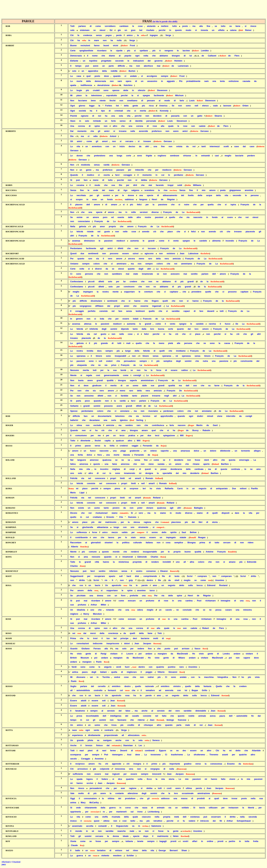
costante (119, 793)
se (216, 26)
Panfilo (254, 489)
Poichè (73, 116)
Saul (184, 532)
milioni (243, 489)
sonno (155, 532)
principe (125, 638)
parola (199, 788)
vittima (111, 798)
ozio (74, 71)
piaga (123, 451)
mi (140, 473)
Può (106, 755)
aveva (213, 716)
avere (96, 66)
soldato (185, 808)
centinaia (199, 469)
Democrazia (76, 56)
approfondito (167, 416)
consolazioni (83, 644)
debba (144, 180)
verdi (119, 667)
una (214, 81)
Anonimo (220, 580)
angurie (108, 667)
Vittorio (161, 672)
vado (215, 106)
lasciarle (239, 156)
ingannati (157, 306)
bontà (123, 370)
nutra (205, 361)
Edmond (211, 585)
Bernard (174, 850)
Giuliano (85, 649)
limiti (122, 478)
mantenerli (121, 812)
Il (71, 66)
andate (133, 76)
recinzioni (85, 46)
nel (99, 232)
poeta (223, 190)
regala (89, 375)
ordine (210, 841)
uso (195, 386)
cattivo (184, 370)
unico (105, 532)
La (71, 76)
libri (201, 522)
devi (135, 638)
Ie (194, 241)
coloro (97, 264)
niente (103, 101)
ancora (131, 259)
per (130, 170)
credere (133, 282)
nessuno (96, 557)
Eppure (163, 751)
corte (129, 156)
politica (126, 543)
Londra (226, 654)
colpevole (105, 769)
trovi (95, 638)
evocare (132, 601)
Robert (206, 628)
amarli (138, 478)
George (162, 850)
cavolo (169, 610)
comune (93, 552)
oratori (109, 361)
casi (217, 156)
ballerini (74, 420)
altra (192, 562)
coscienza (113, 633)
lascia (202, 808)
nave (74, 730)
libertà (251, 808)
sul (132, 812)
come (98, 26)
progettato (106, 61)
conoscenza (216, 764)
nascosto (198, 217)
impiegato (171, 537)
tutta (247, 841)
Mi (71, 96)
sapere (247, 658)
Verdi (74, 667)
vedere (141, 649)
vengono (169, 51)
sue (152, 386)
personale (151, 121)
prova (79, 716)
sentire (102, 571)
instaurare (233, 808)
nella (253, 798)
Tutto (73, 441)
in (170, 30)
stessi (103, 30)
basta (81, 380)
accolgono (152, 76)
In (196, 156)
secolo (73, 759)
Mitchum (179, 96)
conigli (249, 416)
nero (182, 667)
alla (201, 26)
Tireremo (214, 755)
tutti (222, 311)
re (104, 812)
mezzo (115, 532)
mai (159, 66)
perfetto (92, 311)
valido (125, 532)
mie (187, 779)
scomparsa (76, 755)
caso (236, 146)
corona (81, 126)
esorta (107, 175)
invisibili (167, 562)
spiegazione (169, 436)
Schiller (130, 856)
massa (184, 798)
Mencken (97, 614)
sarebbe (176, 311)
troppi (170, 185)
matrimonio (111, 522)
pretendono (100, 156)
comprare (202, 576)
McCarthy (94, 803)
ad (160, 690)
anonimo (249, 190)
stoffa (105, 817)
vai (91, 677)
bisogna (122, 380)
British (73, 658)
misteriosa (124, 562)
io (95, 469)
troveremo (156, 755)
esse (95, 199)
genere (79, 319)
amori (105, 141)
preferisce (108, 170)
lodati (136, 319)
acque (209, 195)
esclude (97, 425)
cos (81, 585)
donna (100, 596)
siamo (115, 513)
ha (79, 40)
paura (85, 672)
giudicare (97, 386)
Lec (140, 745)
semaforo (150, 690)
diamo (112, 56)
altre (139, 217)
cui (163, 175)
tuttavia (129, 841)
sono (106, 90)
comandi (102, 826)
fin (252, 716)
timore (99, 356)
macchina (209, 677)
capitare (244, 292)
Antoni (113, 136)
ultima (189, 788)
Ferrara (97, 649)
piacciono (176, 522)
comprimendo (150, 576)
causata (246, 81)
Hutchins (128, 85)
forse (95, 532)
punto (167, 649)
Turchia (106, 677)
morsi (93, 633)
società (82, 111)
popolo (128, 56)
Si (71, 180)
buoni (106, 46)
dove (106, 76)
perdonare (168, 411)
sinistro (177, 686)
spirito (173, 532)
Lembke (205, 51)
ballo (78, 850)
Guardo (74, 649)
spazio (112, 576)
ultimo (106, 821)
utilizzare (213, 808)
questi (148, 469)
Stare (73, 121)
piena (117, 489)
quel (89, 76)
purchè (120, 180)
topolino (93, 61)
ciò (155, 232)
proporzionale (111, 735)
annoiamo (207, 411)
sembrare (175, 156)
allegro (257, 451)
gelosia (83, 227)
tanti (204, 146)
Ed (111, 30)
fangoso (143, 199)
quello (172, 217)
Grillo (205, 690)
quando (117, 76)
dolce (196, 451)
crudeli (96, 90)
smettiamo (132, 101)
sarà (120, 81)
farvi (93, 571)
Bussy (195, 430)
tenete (140, 841)
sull (121, 576)
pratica (132, 436)
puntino (172, 667)
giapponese (235, 190)
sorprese (134, 489)
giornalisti (96, 543)
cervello (102, 686)
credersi (124, 446)
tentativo (101, 850)
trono (140, 812)
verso (97, 446)
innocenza (120, 769)
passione (163, 205)
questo (178, 30)
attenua (88, 324)
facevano (122, 720)
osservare (216, 817)
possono (114, 254)
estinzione (234, 81)
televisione (97, 96)
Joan (209, 788)
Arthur (94, 605)
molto (81, 793)
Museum (85, 658)
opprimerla (75, 812)
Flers (237, 56)
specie (150, 195)
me (99, 436)
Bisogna (191, 543)
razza (145, 808)
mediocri (121, 241)
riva (165, 190)
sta (188, 217)
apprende (117, 764)
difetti (120, 248)
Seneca (156, 740)
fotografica (223, 677)
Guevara (132, 517)
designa (149, 473)
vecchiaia (81, 195)
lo (169, 175)
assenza (76, 241)
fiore (123, 596)
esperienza (77, 735)
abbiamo (164, 56)
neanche (121, 831)
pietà (171, 343)
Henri (154, 199)
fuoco (228, 324)
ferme (113, 751)
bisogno (176, 56)
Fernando (148, 446)
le (133, 26)
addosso (165, 798)
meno (96, 180)
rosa (245, 619)
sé (93, 831)
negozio (202, 489)
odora (140, 610)
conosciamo (84, 221)
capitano (174, 292)
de (203, 56)
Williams (197, 185)
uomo (135, 386)
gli (99, 131)
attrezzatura (134, 735)
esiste (80, 217)
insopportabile (150, 552)
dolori (127, 644)
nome (95, 56)
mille (133, 212)
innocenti (157, 774)
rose (155, 126)
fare (86, 180)
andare (149, 654)
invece (73, 821)
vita (129, 116)
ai (86, 543)
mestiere (117, 856)
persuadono (130, 361)
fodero (105, 779)
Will (182, 436)
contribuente (81, 537)
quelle (208, 292)
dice (120, 779)
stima (79, 425)
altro (115, 126)
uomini (106, 195)
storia (215, 522)
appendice (93, 71)
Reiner (248, 30)
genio (89, 170)
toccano (152, 248)
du (208, 425)
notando (110, 610)
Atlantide (256, 751)
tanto (135, 329)
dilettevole (225, 451)
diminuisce (89, 241)
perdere (251, 156)
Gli (72, 141)
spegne (146, 96)
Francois (147, 319)
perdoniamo (87, 411)
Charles (154, 557)
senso (123, 121)
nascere (182, 425)
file (163, 576)
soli (100, 361)
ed (113, 217)
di (91, 26)
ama (123, 430)
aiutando (151, 26)
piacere (79, 205)
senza (99, 35)
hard (129, 576)
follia (112, 446)
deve (86, 386)
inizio (122, 146)
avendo (146, 232)
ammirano (121, 264)
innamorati (128, 557)
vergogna (155, 769)
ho (151, 489)
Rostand (223, 585)
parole (145, 585)
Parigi (103, 654)
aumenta (134, 241)
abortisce (148, 66)
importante (175, 764)
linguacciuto (122, 826)
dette (126, 90)
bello (133, 821)
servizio (111, 711)
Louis (192, 101)
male (188, 725)
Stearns (218, 116)
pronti (174, 841)
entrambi (206, 156)
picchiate (81, 596)
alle (179, 343)
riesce (253, 26)
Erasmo (231, 764)
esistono (171, 254)
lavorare (227, 106)
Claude (74, 845)
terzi (157, 436)
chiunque (148, 725)
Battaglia (198, 508)
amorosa (84, 464)
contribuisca (158, 425)
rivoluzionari (102, 513)
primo (78, 446)
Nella (73, 227)
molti (156, 638)
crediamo (97, 517)
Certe (73, 51)
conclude (187, 610)
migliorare (132, 672)
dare (237, 513)
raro (90, 259)
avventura (97, 146)
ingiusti (116, 774)
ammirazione (204, 793)
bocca (200, 585)
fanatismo (80, 711)
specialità (167, 473)
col (121, 690)
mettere (165, 26)
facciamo (83, 101)
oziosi (136, 254)
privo (114, 365)
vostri (186, 841)
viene (220, 416)
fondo (110, 199)
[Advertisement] (133, 9)
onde (96, 190)
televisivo (120, 416)
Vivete (73, 841)
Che (121, 517)
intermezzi (215, 146)
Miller (103, 605)
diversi (99, 269)
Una (72, 126)
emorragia (244, 460)
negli (167, 396)
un (126, 30)
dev (184, 751)
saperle (133, 380)
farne (217, 386)
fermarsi (112, 690)
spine (97, 126)
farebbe (125, 396)
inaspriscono (113, 644)
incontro (104, 469)
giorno (82, 106)
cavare (229, 610)
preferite (134, 596)
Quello (219, 686)
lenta (222, 81)
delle (200, 195)
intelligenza (116, 716)
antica (75, 672)
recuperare (100, 576)
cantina (189, 601)
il (88, 56)
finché (112, 101)
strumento (143, 527)
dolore (213, 451)
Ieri (144, 489)
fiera (100, 455)
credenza (88, 35)
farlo (182, 101)
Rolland (157, 498)
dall (188, 386)
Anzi (129, 755)
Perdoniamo (76, 248)
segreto (172, 585)
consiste (104, 311)
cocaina (80, 185)
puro (105, 217)
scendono (149, 190)
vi (142, 76)
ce (171, 751)
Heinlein (178, 61)
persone (255, 195)
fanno (97, 46)
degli (104, 329)
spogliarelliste (86, 51)
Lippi (82, 493)
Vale (72, 793)
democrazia (100, 81)
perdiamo (178, 175)
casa (79, 76)
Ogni (72, 106)
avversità (143, 131)
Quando (74, 175)
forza (159, 370)
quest (97, 821)
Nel (72, 460)
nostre (148, 217)
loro (152, 329)
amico (130, 35)
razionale (149, 686)
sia (97, 259)
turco (152, 591)
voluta (179, 146)
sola (121, 116)
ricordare (96, 601)
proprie (177, 552)
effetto (221, 30)
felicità (80, 232)
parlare (205, 274)
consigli (137, 375)
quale (171, 126)
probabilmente (193, 81)
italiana (149, 543)
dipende (125, 329)
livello (191, 195)
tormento (246, 451)
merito (113, 386)
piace (79, 96)
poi (140, 654)
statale (183, 537)
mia (81, 469)
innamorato (129, 473)
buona (161, 329)
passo (88, 446)
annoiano (125, 411)
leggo (92, 106)
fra (131, 585)
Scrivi (190, 576)
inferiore (113, 571)
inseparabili (120, 356)
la (138, 35)
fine (208, 26)
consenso (151, 571)
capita (108, 441)
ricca (151, 106)
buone (188, 552)
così (98, 375)
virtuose (187, 156)
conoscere (100, 478)
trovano (123, 131)
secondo (119, 61)
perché (162, 30)
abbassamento (170, 195)
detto (182, 585)
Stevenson (162, 90)
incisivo (147, 416)
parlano (82, 26)
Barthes (225, 464)
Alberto (74, 547)
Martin (199, 425)
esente (121, 217)
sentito (194, 274)
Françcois (163, 380)
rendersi (135, 552)
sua (115, 370)
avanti (225, 755)
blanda (127, 455)
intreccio (205, 821)
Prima (73, 638)
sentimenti (93, 254)
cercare (227, 543)
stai (150, 185)
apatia (73, 85)
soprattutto (112, 96)
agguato (171, 81)
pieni (90, 751)
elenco (205, 106)
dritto (254, 576)
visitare (114, 654)
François (245, 205)
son (193, 126)
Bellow (193, 532)
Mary (83, 803)
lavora (111, 537)
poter (140, 508)
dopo (146, 836)
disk (137, 576)
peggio (149, 672)
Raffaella (169, 489)
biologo (170, 720)
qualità (110, 380)
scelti (226, 146)
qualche (160, 667)
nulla (119, 40)
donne (80, 156)
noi (100, 116)
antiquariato (222, 489)
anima (73, 803)
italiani (103, 672)
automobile (242, 716)
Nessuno (74, 370)
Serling (140, 420)
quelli (165, 301)
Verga (168, 35)
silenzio (142, 90)
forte (113, 121)
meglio (228, 156)
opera (128, 81)
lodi (95, 370)
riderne (141, 720)
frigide (149, 156)
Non (72, 101)
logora (89, 779)
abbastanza (103, 527)
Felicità (74, 478)
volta (146, 56)
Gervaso (205, 131)
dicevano (81, 677)
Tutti (72, 26)
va (230, 26)
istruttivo (158, 821)
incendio (230, 241)
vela (140, 740)
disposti (225, 513)
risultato (150, 30)
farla (172, 425)
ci (125, 76)
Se (173, 106)
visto (159, 489)
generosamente (112, 375)
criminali (119, 111)
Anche (73, 745)
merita (143, 111)
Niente (73, 375)
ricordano (102, 51)
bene (238, 26)
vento (176, 241)
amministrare (147, 380)
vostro (139, 571)
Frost (132, 46)
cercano (129, 141)
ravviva (212, 324)
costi (169, 788)
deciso (132, 146)
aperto (206, 464)
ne (157, 282)
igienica (124, 420)
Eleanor (164, 571)
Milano (182, 658)
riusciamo (153, 411)
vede (78, 808)
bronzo (89, 745)
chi (107, 764)
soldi (180, 185)
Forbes (109, 106)
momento (82, 131)
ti (160, 51)
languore (82, 460)
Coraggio (86, 759)
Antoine (210, 552)
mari (82, 751)
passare (120, 170)
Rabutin (206, 430)
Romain (149, 478)
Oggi (72, 798)
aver (123, 788)
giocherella (88, 527)
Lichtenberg (154, 812)
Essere (73, 701)
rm (106, 580)
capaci (187, 311)
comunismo (81, 436)
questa (232, 460)
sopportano (112, 591)
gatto (200, 116)
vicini (116, 46)
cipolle (119, 51)
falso (128, 711)
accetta (90, 826)
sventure (148, 292)
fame (115, 464)
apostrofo (117, 585)
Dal (72, 131)
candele (203, 241)
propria (167, 817)
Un (107, 585)
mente (116, 292)
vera (167, 259)
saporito (165, 451)
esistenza (195, 817)
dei (109, 306)
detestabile (201, 711)
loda (102, 319)
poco (87, 401)
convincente (247, 361)
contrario (109, 730)
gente (135, 106)
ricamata (116, 817)
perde (119, 35)
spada (80, 779)
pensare (151, 101)
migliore (74, 614)
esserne (144, 306)
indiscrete (98, 644)
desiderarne (176, 469)
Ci (71, 274)
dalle (130, 217)
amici (107, 131)
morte (79, 81)
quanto (81, 259)
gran (133, 30)
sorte (171, 329)
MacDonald (182, 654)
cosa (168, 543)
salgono (135, 190)
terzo (122, 436)
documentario (105, 416)
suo (72, 605)
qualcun (120, 441)
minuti (210, 416)
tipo (103, 111)
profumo (150, 601)
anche (144, 711)
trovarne (156, 396)
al (120, 56)
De (237, 324)
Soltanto (74, 406)
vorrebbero (110, 26)
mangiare (162, 654)
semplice (168, 361)
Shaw (184, 850)
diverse (155, 212)
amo (259, 469)
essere (125, 254)
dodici (200, 416)
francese (182, 720)
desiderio (179, 460)
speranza (81, 356)
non (105, 40)
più (129, 51)
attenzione (133, 793)
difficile (121, 66)
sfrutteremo (199, 755)
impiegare (88, 292)
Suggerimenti (77, 576)
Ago (125, 190)
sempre (165, 76)
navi (104, 751)
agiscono (149, 254)
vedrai (117, 677)
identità (139, 121)
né (177, 356)
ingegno (154, 35)
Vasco (197, 649)
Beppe (195, 690)
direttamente (94, 735)
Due (234, 489)
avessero (175, 274)
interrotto (231, 416)
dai (85, 633)
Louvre (130, 654)
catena (233, 30)
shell (177, 580)
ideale (126, 836)
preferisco (157, 131)
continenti (150, 751)
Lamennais (183, 66)
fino (150, 649)
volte (82, 269)
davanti (211, 311)
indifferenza (86, 85)
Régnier (171, 199)
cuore (230, 217)
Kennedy (164, 111)
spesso (116, 90)
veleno (153, 451)
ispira (233, 205)
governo (158, 61)
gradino (188, 764)
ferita (80, 455)
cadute (202, 126)
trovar (234, 798)
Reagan (202, 537)
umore (205, 329)
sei (74, 633)
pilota (90, 740)
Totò (160, 633)
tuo (108, 638)
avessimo (89, 396)
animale (202, 716)
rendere (155, 562)
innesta (204, 30)
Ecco (149, 779)
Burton (132, 71)
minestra (247, 610)
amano (232, 562)
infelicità (94, 329)
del (149, 61)
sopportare (129, 292)
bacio (97, 585)
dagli (141, 269)
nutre (187, 205)
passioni (159, 217)
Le (71, 90)
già (119, 30)
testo (177, 576)
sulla (190, 585)
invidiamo (181, 351)
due (82, 254)
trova (114, 725)
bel (141, 30)
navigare (107, 740)
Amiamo (74, 264)
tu (88, 638)
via (163, 596)
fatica (73, 464)
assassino (152, 81)
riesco (81, 788)
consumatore (90, 798)
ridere (251, 543)
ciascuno (146, 817)
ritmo (136, 850)
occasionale (188, 793)
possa (218, 610)
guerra (112, 808)
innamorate (147, 274)
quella (211, 205)
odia (95, 136)
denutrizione (103, 85)
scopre (79, 199)
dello (164, 532)
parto (111, 66)
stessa (137, 522)
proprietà (137, 562)
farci (117, 175)
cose (140, 26)
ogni (137, 56)
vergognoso (86, 306)
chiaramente (91, 808)
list (117, 106)
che (103, 56)
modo (188, 30)
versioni (144, 212)
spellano (144, 51)
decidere (157, 116)
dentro (150, 580)
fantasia (207, 686)
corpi (132, 469)
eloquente (82, 365)
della (104, 71)
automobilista (83, 690)
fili (221, 821)
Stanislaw (128, 745)
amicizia (177, 259)
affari (195, 841)
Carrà (180, 489)
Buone (73, 46)
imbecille (140, 170)
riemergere (117, 755)
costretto (98, 690)
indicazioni (138, 61)
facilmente (159, 96)
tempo (78, 66)
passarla (175, 116)
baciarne (145, 638)
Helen (176, 836)
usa (113, 185)
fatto (164, 716)
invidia (90, 351)
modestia (86, 165)
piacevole (250, 232)
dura (99, 351)
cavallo (136, 716)
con (185, 116)
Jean (182, 254)
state (136, 274)
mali (128, 343)
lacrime (186, 51)
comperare (226, 576)
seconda (253, 817)
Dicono (74, 513)
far (124, 282)
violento (105, 856)
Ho (72, 654)
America (163, 106)
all (185, 562)
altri (147, 146)
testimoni (140, 311)
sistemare (85, 30)
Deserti (124, 751)
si (246, 26)
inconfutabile (92, 716)
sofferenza (82, 532)
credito (131, 725)
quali (217, 798)
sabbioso (129, 199)
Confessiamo (77, 282)
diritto (82, 580)
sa (209, 386)
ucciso (90, 783)
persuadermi (96, 788)
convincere (129, 287)
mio (204, 190)
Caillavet (212, 56)
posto (185, 26)
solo (72, 30)
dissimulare (96, 301)
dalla (144, 329)
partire (232, 841)
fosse (197, 460)
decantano (95, 420)
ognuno (85, 116)
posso (164, 469)
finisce (99, 745)
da (255, 81)
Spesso (74, 411)
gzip (131, 580)
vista (257, 677)
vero (110, 259)
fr (113, 580)
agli (102, 248)
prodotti (201, 798)
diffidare (99, 306)
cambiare (124, 26)
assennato (77, 826)
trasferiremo (177, 755)
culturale (138, 543)
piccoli (91, 282)
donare (150, 508)
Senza (73, 190)
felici (139, 205)
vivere (232, 779)
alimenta (216, 241)
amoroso (94, 460)
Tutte (73, 562)
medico (90, 175)
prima (202, 543)
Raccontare (76, 543)
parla (79, 401)
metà (177, 817)
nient (206, 460)
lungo (128, 351)
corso (128, 808)
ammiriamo (187, 264)
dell (88, 205)
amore (212, 190)
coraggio (128, 175)
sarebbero (117, 274)
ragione (147, 522)
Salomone (156, 826)
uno (72, 473)
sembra (129, 425)
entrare (119, 850)
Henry (86, 614)
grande (104, 343)
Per (72, 259)
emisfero (116, 686)
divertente (85, 441)
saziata (161, 464)
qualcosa (107, 460)
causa (227, 343)
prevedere (196, 292)
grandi (151, 241)
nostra (105, 292)
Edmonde (142, 557)
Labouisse (193, 254)
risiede (90, 232)
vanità (107, 165)
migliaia (116, 469)
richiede (97, 121)
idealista (81, 610)
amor (102, 227)
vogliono (162, 156)
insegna (137, 764)
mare (96, 40)
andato (183, 677)
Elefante (74, 61)
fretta (256, 841)
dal (244, 146)
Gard (215, 425)
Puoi (199, 601)
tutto (175, 26)
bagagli (163, 841)
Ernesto (110, 517)
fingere (155, 301)
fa (78, 35)
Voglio (73, 686)
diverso (189, 513)
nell (196, 106)
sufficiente (78, 774)
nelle (133, 131)
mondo (116, 552)
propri (117, 306)
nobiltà (114, 71)
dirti (135, 185)
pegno (109, 35)
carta (114, 420)
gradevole (135, 451)
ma (194, 26)
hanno (137, 301)
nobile (191, 716)
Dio (72, 136)
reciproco (80, 764)
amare (114, 205)
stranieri (109, 543)
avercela (169, 690)
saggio (135, 446)
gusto (107, 232)
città (97, 562)
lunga (120, 156)
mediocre (167, 170)
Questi (73, 254)
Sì (132, 513)
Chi (72, 35)
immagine (225, 601)
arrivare (186, 649)
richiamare (211, 601)
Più (181, 81)
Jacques (147, 644)
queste (224, 469)
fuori (127, 667)
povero (116, 508)
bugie (79, 90)
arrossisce (83, 769)
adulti (84, 701)
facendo (160, 185)
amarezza (185, 451)
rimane (196, 464)
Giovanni (173, 672)
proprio (112, 227)
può (87, 66)
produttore (130, 798)
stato (133, 537)
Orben (245, 106)
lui (191, 56)
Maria (73, 493)
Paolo (99, 662)
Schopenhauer (244, 821)
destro (127, 686)
